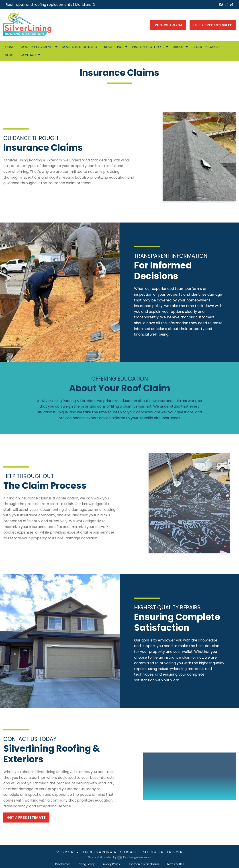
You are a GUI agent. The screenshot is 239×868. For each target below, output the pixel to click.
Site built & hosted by (119, 857)
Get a (213, 25)
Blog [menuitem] (9, 55)
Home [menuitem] (10, 47)
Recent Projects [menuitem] (207, 47)
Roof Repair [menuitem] (114, 47)
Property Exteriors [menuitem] (148, 47)
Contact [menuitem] (29, 55)
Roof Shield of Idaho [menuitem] (80, 47)
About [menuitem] (179, 47)
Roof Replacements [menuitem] (37, 47)
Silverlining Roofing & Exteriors (104, 852)
